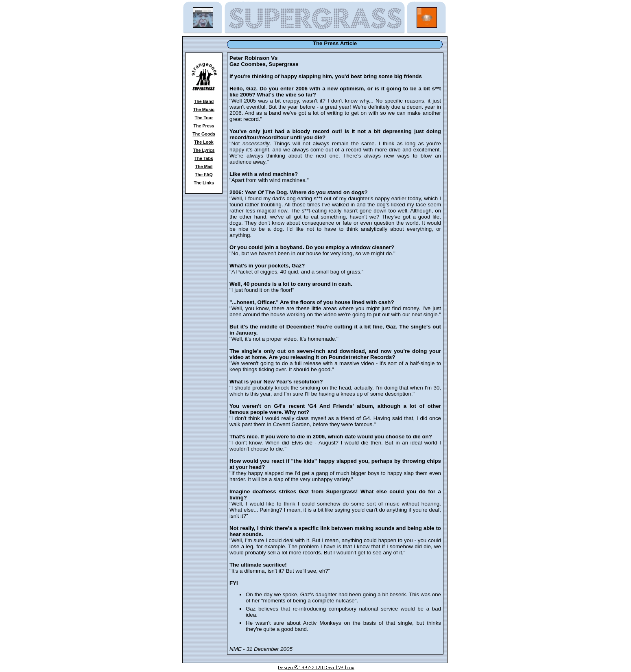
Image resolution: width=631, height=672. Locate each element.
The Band (204, 101)
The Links (204, 183)
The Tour (204, 118)
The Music (204, 109)
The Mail (204, 166)
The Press (204, 126)
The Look (204, 142)
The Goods (204, 134)
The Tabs (204, 158)
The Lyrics (204, 150)
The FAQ (204, 175)
